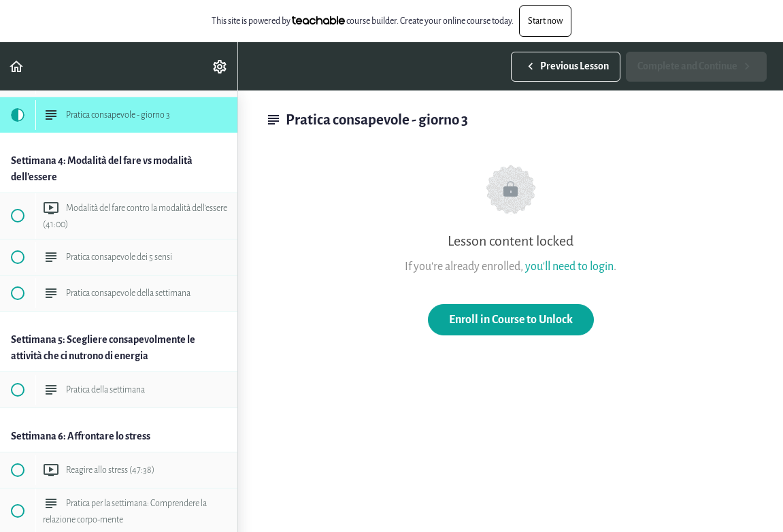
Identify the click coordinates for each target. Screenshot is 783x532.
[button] (17, 66)
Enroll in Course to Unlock (511, 319)
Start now (545, 21)
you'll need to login (569, 266)
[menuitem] (220, 66)
